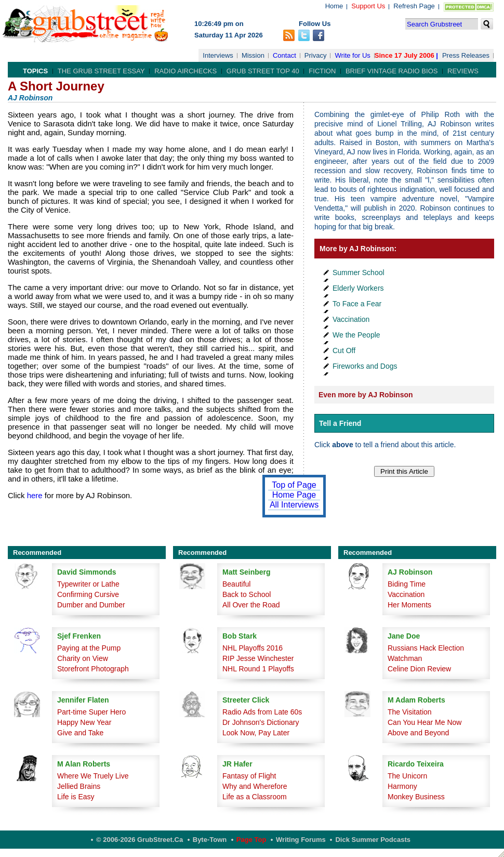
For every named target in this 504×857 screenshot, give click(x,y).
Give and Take (80, 733)
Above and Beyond (418, 733)
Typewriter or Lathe (88, 584)
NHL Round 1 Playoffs (258, 669)
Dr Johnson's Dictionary (261, 722)
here (35, 495)
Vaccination (351, 319)
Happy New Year (84, 722)
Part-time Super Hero (91, 712)
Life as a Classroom (255, 797)
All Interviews (294, 505)
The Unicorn (407, 776)
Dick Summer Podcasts (373, 840)
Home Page (294, 495)
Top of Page (294, 485)
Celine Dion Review (419, 669)
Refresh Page (414, 6)
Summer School (359, 272)
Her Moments (409, 605)
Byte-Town (210, 840)
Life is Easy (76, 797)
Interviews (218, 55)
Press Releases (466, 55)
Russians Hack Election (426, 648)
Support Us (368, 6)
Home (334, 6)
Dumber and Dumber (91, 605)
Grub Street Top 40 (263, 71)
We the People (356, 335)
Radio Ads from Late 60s (262, 712)
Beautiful (236, 584)
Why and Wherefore (255, 786)
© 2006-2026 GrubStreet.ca (140, 840)
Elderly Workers (358, 288)
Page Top (251, 840)
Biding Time (407, 584)
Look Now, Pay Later (256, 733)
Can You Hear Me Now (425, 722)
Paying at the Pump (89, 648)
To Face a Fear (357, 304)
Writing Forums (301, 840)
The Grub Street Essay (101, 71)
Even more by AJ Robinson (366, 395)
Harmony (402, 786)
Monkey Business (416, 797)
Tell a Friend (340, 423)
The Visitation (410, 712)
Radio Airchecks (185, 71)
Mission (253, 55)
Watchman (405, 658)
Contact (284, 55)
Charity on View (83, 658)
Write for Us (352, 55)
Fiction (322, 71)
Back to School (247, 594)
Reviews (463, 71)
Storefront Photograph (93, 669)
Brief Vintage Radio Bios (392, 71)
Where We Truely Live (93, 776)
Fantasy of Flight (249, 776)
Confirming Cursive (88, 594)
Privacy (316, 55)
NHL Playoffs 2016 (253, 648)
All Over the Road (251, 605)
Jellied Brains (79, 786)
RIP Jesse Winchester (258, 658)
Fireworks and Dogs (365, 366)
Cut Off (344, 350)
